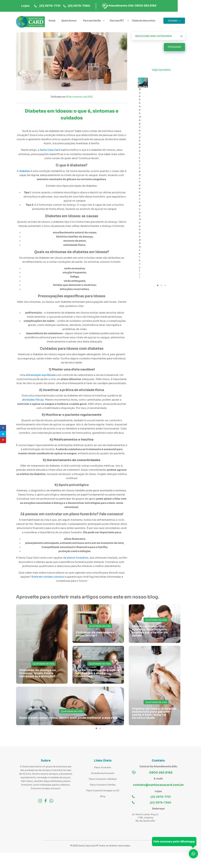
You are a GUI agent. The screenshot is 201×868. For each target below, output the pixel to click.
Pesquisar (174, 47)
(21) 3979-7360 (91, 6)
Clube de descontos (144, 21)
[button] (96, 728)
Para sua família (92, 21)
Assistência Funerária (103, 773)
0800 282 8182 (161, 773)
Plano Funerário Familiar (103, 785)
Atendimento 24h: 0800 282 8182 (144, 6)
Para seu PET (117, 21)
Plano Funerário (103, 767)
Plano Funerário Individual (103, 779)
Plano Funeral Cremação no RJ (103, 791)
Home (52, 21)
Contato (173, 21)
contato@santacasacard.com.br (158, 785)
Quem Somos (69, 21)
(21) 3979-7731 (62, 6)
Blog (103, 796)
